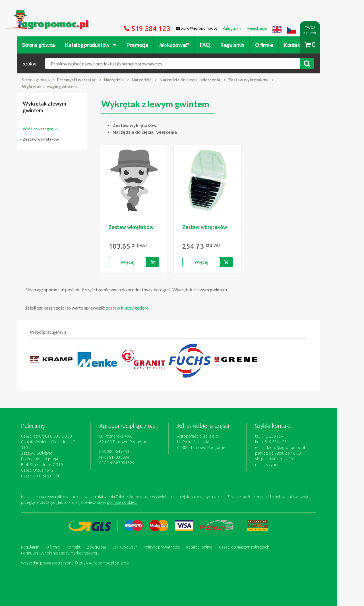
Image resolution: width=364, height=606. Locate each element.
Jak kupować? (181, 45)
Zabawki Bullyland (44, 448)
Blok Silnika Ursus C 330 (49, 459)
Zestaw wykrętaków (48, 139)
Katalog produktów (98, 45)
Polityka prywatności (169, 541)
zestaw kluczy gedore (135, 308)
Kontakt (300, 45)
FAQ (212, 45)
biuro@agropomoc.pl (303, 448)
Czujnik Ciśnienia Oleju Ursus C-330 (59, 442)
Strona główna (46, 45)
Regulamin (240, 45)
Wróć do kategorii (48, 129)
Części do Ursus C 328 (48, 470)
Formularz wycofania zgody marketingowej (66, 547)
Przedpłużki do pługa (47, 453)
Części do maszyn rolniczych (252, 541)
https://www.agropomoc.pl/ (40, 13)
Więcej (139, 262)
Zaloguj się (104, 541)
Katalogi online (207, 541)
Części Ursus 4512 (45, 465)
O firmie (271, 45)
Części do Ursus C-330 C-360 (54, 436)
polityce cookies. (129, 497)
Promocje (145, 45)
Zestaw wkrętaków (142, 227)
